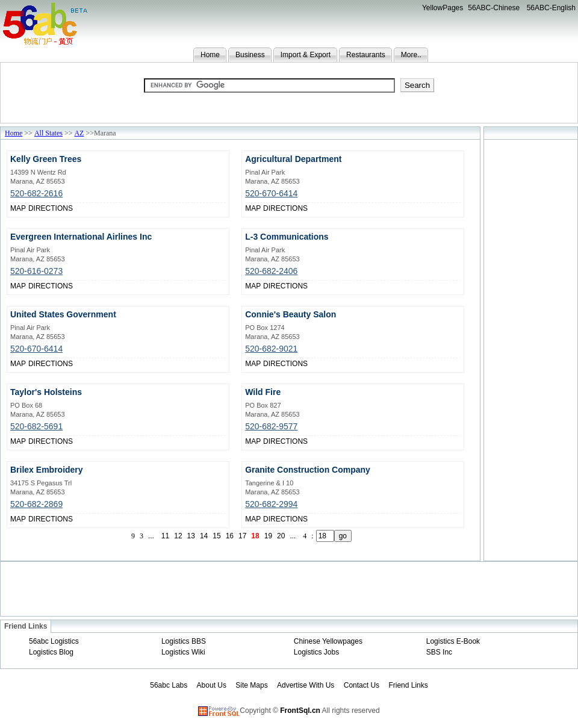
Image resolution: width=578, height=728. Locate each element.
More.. (411, 55)
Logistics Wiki (183, 652)
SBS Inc (439, 652)
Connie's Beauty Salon (291, 314)
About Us (212, 685)
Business (250, 55)
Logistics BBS (184, 641)
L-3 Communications (287, 237)
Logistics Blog (51, 652)
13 (191, 536)
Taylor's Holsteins (46, 392)
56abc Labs (169, 685)
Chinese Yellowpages (328, 641)
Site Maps (251, 685)
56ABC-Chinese (494, 8)
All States (48, 133)
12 (178, 536)
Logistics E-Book (453, 641)
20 (281, 536)
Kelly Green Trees (46, 159)
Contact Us (362, 685)
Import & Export (306, 55)
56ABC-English (551, 8)
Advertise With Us (306, 685)
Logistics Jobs (316, 652)
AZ (79, 133)
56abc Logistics (54, 641)
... (151, 536)
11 (165, 536)
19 (268, 536)
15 (216, 536)
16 (230, 536)
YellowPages (443, 8)
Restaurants (366, 55)
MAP (18, 208)
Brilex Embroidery (47, 470)
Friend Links (408, 685)
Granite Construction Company (308, 470)
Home (210, 55)
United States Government (63, 314)
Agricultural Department (293, 159)
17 (242, 536)
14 (204, 536)
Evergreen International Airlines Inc (81, 237)
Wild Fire (263, 392)
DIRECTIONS (51, 208)
